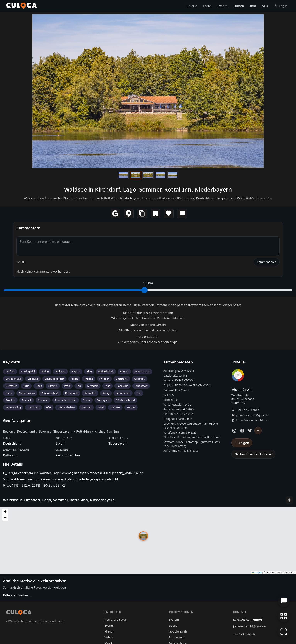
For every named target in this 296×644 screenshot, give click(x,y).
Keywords (12, 362)
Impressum (177, 637)
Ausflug (10, 371)
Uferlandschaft (66, 407)
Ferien (74, 379)
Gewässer (11, 386)
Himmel (53, 386)
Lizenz (173, 625)
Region (8, 431)
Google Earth (178, 631)
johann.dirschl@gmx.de (252, 415)
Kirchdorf (93, 386)
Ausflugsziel (28, 371)
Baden (45, 371)
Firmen (239, 6)
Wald (101, 407)
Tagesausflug (13, 407)
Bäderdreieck (106, 371)
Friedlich (104, 379)
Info (253, 6)
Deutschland (142, 371)
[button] (143, 536)
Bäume (124, 371)
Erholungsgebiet (54, 379)
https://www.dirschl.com (253, 420)
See (139, 393)
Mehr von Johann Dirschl (148, 325)
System (174, 619)
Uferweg (86, 407)
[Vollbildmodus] (284, 632)
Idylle (67, 386)
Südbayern (103, 400)
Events (222, 6)
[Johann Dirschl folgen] (258, 431)
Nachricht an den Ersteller (253, 454)
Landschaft (141, 386)
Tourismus (34, 407)
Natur (9, 393)
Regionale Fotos (115, 619)
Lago (108, 386)
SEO (265, 6)
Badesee (60, 371)
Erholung (33, 379)
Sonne (87, 400)
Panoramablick (50, 393)
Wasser (131, 407)
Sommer (43, 400)
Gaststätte (122, 379)
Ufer (49, 407)
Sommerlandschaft (66, 400)
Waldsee (115, 407)
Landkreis (122, 386)
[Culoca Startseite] (22, 6)
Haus (39, 386)
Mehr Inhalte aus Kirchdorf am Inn (148, 313)
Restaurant (72, 393)
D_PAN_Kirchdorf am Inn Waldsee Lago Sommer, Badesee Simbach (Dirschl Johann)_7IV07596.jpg (73, 473)
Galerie (192, 6)
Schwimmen (123, 393)
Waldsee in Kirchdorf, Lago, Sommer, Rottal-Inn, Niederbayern (148, 189)
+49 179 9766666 (248, 410)
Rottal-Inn (90, 393)
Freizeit (89, 379)
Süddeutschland (125, 400)
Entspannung (13, 379)
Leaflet (257, 573)
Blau (89, 371)
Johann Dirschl (242, 390)
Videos (109, 637)
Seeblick (10, 400)
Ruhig (106, 393)
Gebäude (140, 379)
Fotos (207, 6)
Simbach (27, 400)
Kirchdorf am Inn (107, 431)
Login (281, 6)
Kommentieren (267, 262)
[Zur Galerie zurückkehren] (284, 616)
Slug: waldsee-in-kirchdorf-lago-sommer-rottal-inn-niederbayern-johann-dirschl (60, 479)
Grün (26, 386)
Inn (79, 386)
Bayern (76, 371)
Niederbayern (27, 393)
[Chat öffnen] (284, 601)
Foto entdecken (148, 337)
